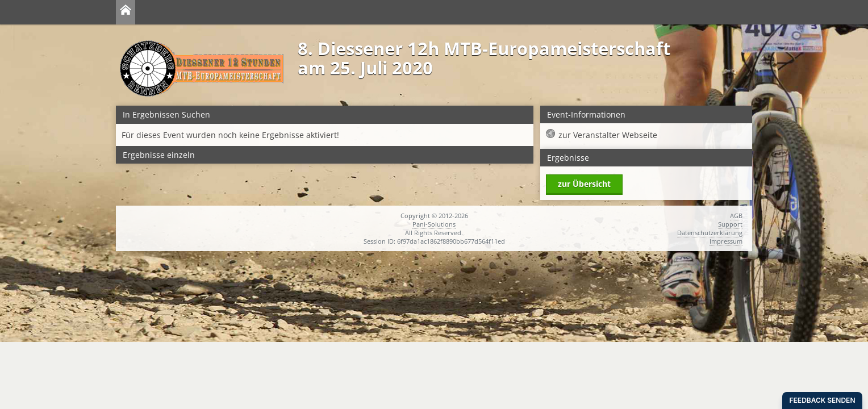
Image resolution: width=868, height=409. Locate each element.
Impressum (726, 241)
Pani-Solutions (434, 224)
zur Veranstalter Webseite (608, 135)
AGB (736, 216)
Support (730, 224)
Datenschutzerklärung (710, 233)
